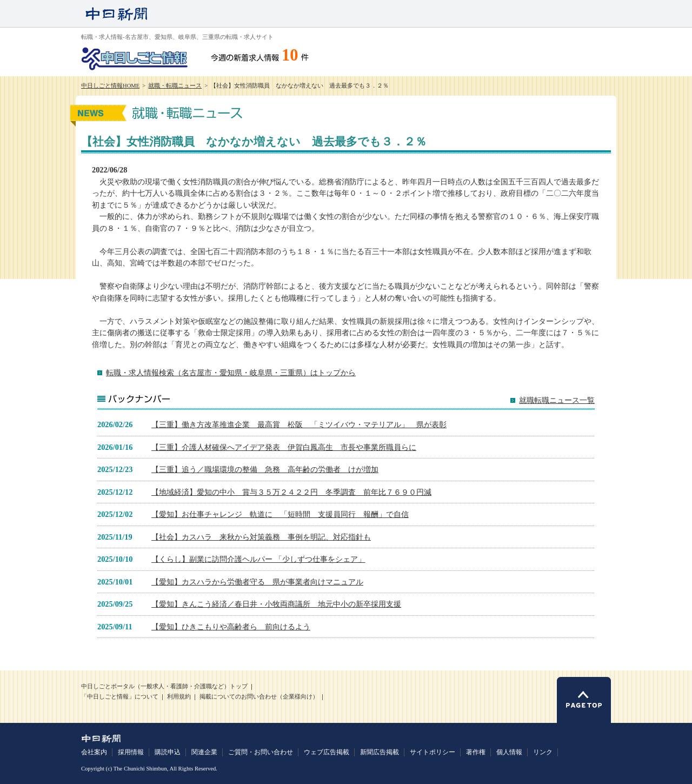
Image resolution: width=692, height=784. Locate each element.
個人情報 (509, 752)
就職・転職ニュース (175, 86)
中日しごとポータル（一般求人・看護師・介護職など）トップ (164, 686)
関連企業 (204, 752)
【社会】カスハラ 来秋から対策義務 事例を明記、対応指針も (261, 537)
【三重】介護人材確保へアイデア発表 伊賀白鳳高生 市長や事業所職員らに (284, 447)
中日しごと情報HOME (110, 86)
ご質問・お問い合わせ (261, 752)
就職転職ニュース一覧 (557, 400)
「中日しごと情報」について (120, 697)
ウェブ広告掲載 (327, 752)
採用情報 (131, 752)
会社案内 (94, 752)
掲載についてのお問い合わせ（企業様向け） (259, 697)
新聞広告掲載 (380, 752)
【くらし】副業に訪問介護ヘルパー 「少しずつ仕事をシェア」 (258, 559)
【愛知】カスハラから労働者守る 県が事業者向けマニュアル (257, 582)
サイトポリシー (432, 752)
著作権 (476, 752)
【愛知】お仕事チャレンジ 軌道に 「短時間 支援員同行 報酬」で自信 (280, 514)
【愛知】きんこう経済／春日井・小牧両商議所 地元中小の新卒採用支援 (276, 604)
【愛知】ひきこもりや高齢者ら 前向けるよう (231, 627)
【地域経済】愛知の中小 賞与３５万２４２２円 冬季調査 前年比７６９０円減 (291, 492)
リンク (543, 752)
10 (290, 55)
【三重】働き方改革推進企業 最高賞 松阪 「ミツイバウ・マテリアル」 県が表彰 (299, 424)
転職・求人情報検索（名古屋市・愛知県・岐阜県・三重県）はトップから (231, 373)
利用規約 (179, 697)
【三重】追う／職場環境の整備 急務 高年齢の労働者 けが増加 (265, 469)
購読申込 (168, 752)
